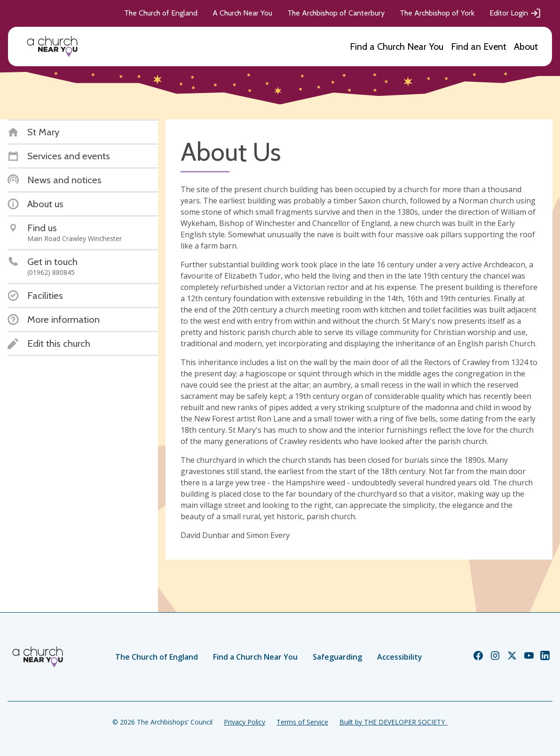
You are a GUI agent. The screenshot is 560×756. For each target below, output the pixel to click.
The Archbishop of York (437, 13)
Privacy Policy (245, 722)
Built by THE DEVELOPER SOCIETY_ (394, 722)
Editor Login (515, 13)
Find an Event (479, 47)
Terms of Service (302, 722)
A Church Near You (242, 13)
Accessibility (400, 657)
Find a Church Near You (397, 47)
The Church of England (161, 13)
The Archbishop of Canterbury (336, 13)
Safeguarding (337, 657)
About (526, 47)
